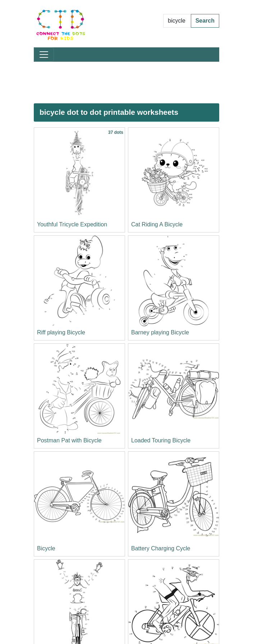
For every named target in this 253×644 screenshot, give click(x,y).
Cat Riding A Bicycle (157, 224)
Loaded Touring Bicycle (161, 440)
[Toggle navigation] (44, 55)
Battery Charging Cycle (161, 548)
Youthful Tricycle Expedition (72, 224)
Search (205, 21)
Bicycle (46, 548)
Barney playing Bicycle (160, 332)
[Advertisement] (126, 83)
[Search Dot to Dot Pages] (177, 21)
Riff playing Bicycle (61, 332)
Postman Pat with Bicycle (69, 440)
